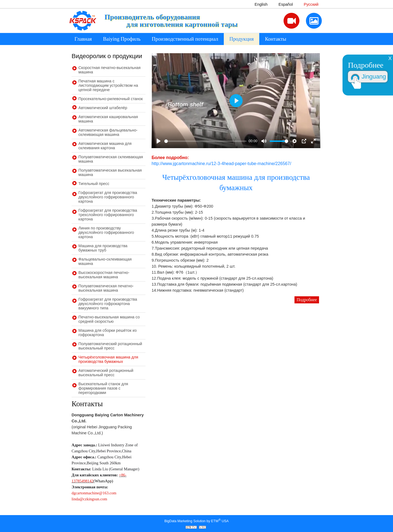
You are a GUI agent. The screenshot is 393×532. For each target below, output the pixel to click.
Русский (311, 4)
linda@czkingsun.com (89, 499)
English (261, 4)
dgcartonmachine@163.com (94, 493)
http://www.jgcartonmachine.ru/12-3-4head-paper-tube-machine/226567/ (221, 164)
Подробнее (307, 300)
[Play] (159, 141)
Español (286, 4)
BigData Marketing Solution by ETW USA (196, 521)
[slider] (205, 141)
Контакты (276, 39)
